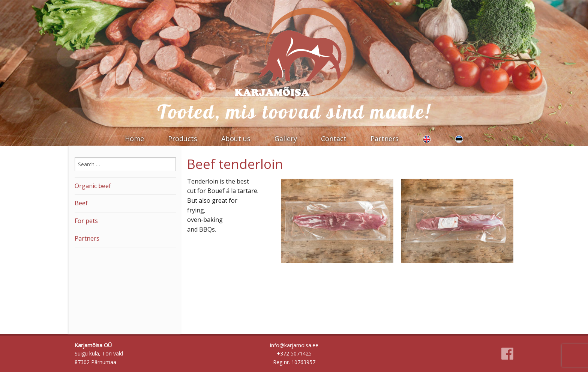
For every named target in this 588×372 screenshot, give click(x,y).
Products (183, 139)
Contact (334, 139)
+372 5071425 (294, 353)
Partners (385, 139)
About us (236, 139)
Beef (81, 203)
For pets (86, 221)
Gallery (286, 139)
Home (134, 139)
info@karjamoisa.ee (294, 345)
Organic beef (93, 186)
